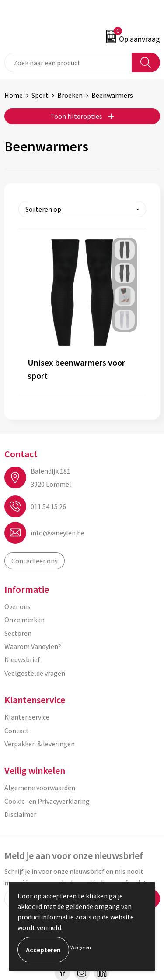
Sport (40, 95)
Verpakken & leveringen (40, 744)
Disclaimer (20, 814)
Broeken (70, 95)
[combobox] (68, 62)
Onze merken (24, 620)
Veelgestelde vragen (35, 673)
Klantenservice (27, 717)
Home (14, 95)
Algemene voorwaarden (40, 788)
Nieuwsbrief (22, 659)
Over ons (17, 606)
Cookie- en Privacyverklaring (47, 801)
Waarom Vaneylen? (33, 646)
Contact (17, 731)
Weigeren (81, 947)
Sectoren (18, 633)
